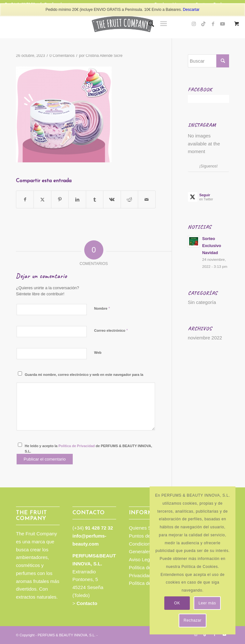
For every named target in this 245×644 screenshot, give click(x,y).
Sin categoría (202, 302)
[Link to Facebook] (213, 24)
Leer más (207, 603)
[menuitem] (148, 24)
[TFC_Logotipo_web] (122, 24)
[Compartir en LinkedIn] (77, 200)
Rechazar (193, 620)
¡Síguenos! (208, 166)
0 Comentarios (62, 56)
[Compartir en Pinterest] (60, 200)
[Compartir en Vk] (112, 200)
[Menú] (163, 24)
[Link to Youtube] (224, 634)
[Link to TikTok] (204, 24)
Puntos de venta (146, 536)
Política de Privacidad (77, 446)
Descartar (191, 10)
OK (177, 603)
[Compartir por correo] (147, 200)
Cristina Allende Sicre (104, 56)
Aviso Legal (141, 559)
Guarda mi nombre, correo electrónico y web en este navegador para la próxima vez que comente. (84, 377)
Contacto (87, 603)
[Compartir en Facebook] (25, 200)
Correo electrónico (111, 330)
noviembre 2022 (205, 338)
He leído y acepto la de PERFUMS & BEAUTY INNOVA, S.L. (89, 449)
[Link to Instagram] (194, 24)
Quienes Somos (146, 528)
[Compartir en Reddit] (129, 200)
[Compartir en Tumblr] (95, 200)
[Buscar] (148, 24)
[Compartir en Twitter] (42, 200)
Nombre (102, 308)
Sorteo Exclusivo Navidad (212, 245)
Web (98, 353)
